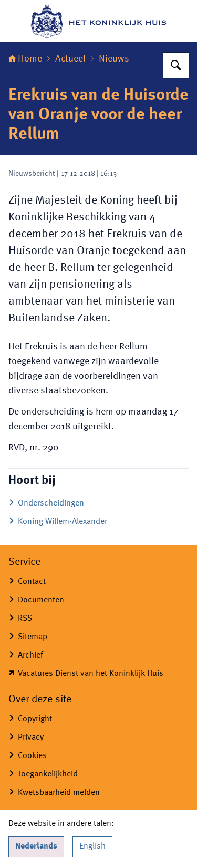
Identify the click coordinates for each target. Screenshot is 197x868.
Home (25, 59)
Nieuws (114, 59)
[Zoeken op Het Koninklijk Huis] (176, 65)
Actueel (70, 59)
